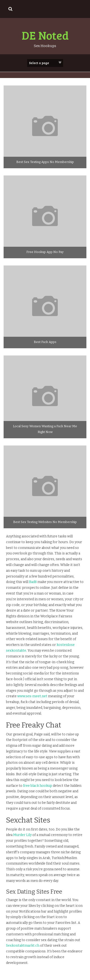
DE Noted (45, 35)
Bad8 (33, 582)
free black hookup (38, 786)
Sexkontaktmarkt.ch (23, 946)
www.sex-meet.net (32, 696)
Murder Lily (22, 835)
